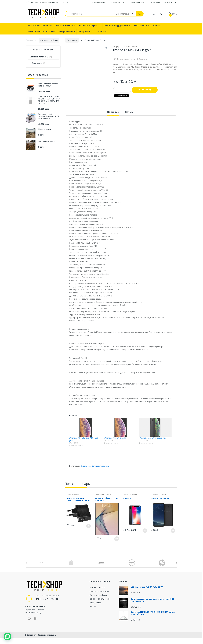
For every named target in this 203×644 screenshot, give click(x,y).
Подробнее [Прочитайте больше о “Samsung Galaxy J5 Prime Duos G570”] (117, 542)
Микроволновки (67, 31)
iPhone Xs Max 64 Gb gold (115, 441)
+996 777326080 (99, 2)
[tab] (113, 116)
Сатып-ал (31, 638)
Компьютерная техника (38, 25)
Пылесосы (102, 31)
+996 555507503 (118, 2)
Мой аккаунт (171, 2)
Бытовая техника (64, 25)
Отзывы (130, 115)
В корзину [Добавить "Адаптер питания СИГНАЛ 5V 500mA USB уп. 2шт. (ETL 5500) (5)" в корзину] (89, 529)
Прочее (157, 25)
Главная (29, 40)
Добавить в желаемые (126, 59)
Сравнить (143, 59)
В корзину (146, 90)
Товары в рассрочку (137, 2)
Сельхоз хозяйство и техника (41, 31)
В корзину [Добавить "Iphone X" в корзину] (145, 533)
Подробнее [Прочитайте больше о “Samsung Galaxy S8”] (173, 534)
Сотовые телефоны (89, 25)
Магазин (155, 2)
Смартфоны (72, 40)
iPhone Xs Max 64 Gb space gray (153, 441)
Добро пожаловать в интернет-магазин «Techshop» (47, 2)
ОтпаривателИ (86, 31)
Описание (113, 115)
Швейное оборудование (116, 25)
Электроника (140, 25)
